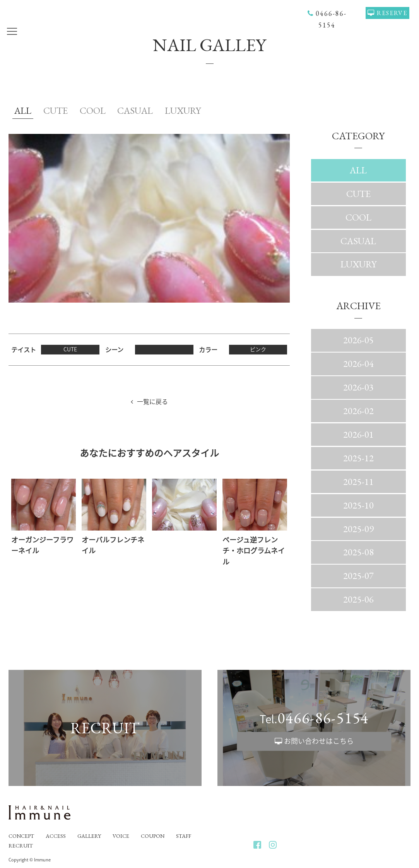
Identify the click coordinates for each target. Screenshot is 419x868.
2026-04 (358, 364)
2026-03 (358, 387)
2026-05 (358, 340)
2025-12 (358, 458)
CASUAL (135, 110)
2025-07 (358, 576)
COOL (93, 110)
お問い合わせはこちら (319, 741)
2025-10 (358, 505)
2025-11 (358, 482)
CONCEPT (21, 836)
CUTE (56, 110)
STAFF (184, 836)
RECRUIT (21, 846)
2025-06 (358, 599)
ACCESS (56, 836)
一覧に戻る (152, 401)
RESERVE (392, 13)
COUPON (153, 836)
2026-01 (358, 434)
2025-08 (358, 552)
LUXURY (183, 110)
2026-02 (358, 411)
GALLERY (89, 836)
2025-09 (358, 529)
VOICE (121, 836)
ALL (23, 110)
